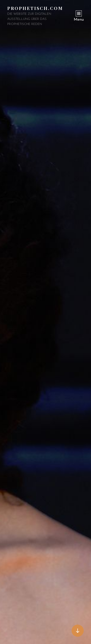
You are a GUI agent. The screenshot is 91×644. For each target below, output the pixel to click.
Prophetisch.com (35, 8)
